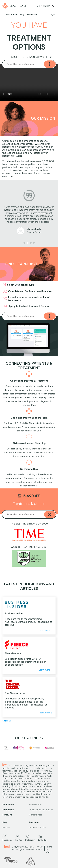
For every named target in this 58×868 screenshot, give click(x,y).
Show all (6, 721)
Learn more (46, 630)
